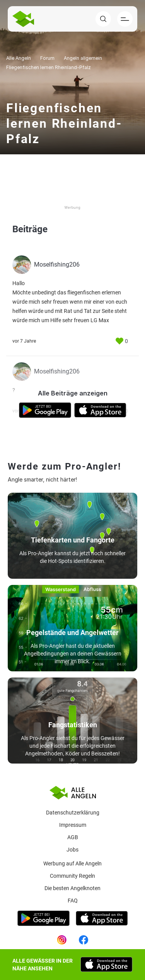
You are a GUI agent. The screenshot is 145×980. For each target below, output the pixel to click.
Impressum (73, 825)
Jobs (72, 850)
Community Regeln (72, 876)
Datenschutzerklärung (73, 813)
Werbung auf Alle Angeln (72, 863)
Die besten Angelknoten (72, 888)
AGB (73, 837)
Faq (73, 901)
